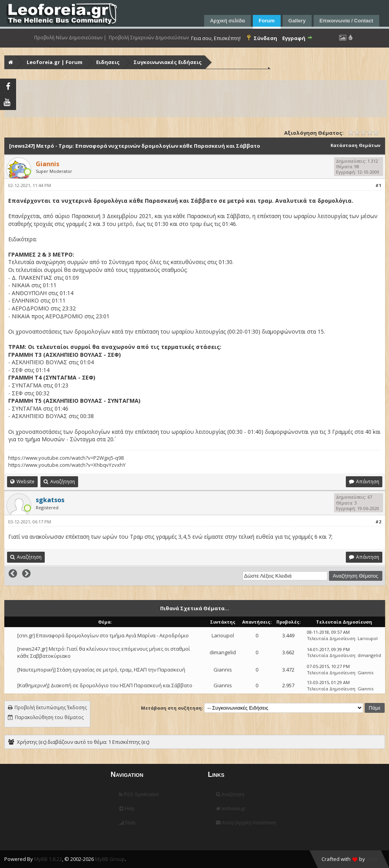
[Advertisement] (195, 99)
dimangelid (223, 652)
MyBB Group (110, 859)
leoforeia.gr (230, 809)
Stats (127, 823)
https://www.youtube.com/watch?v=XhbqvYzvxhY (67, 465)
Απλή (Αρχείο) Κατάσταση (246, 823)
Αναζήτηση (230, 795)
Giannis (223, 670)
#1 (378, 185)
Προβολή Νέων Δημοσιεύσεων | (70, 38)
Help (127, 809)
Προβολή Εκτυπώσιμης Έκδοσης (51, 707)
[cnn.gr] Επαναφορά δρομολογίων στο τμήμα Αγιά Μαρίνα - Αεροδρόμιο (103, 635)
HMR (372, 859)
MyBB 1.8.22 (48, 859)
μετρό (125, 224)
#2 (378, 522)
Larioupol (223, 635)
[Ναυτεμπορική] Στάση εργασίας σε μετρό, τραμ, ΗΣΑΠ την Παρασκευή (101, 670)
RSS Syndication (139, 795)
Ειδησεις (108, 62)
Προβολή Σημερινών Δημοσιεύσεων (149, 38)
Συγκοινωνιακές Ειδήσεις (168, 62)
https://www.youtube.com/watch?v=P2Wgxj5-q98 (66, 458)
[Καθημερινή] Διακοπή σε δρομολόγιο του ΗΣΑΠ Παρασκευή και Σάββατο (105, 685)
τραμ (196, 224)
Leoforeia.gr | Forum (55, 62)
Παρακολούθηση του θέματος (49, 717)
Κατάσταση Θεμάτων (355, 145)
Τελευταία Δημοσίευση (331, 638)
